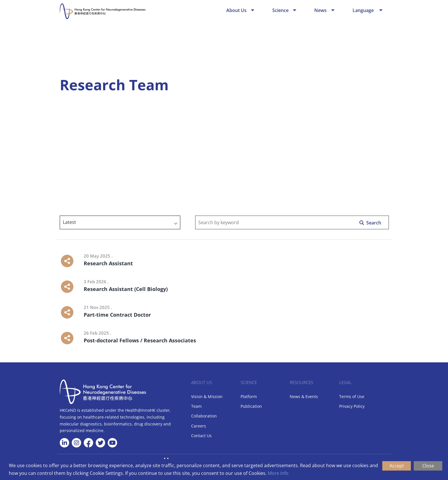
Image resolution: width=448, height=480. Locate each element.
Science (280, 10)
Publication (251, 406)
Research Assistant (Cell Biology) (126, 289)
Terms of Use (352, 396)
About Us (236, 10)
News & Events (304, 396)
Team (196, 406)
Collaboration (204, 416)
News (320, 10)
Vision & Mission (207, 396)
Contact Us (201, 436)
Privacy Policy (352, 406)
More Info (278, 473)
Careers (199, 426)
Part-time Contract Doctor (117, 315)
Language (364, 10)
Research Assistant (108, 263)
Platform (249, 396)
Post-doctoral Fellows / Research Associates (140, 340)
